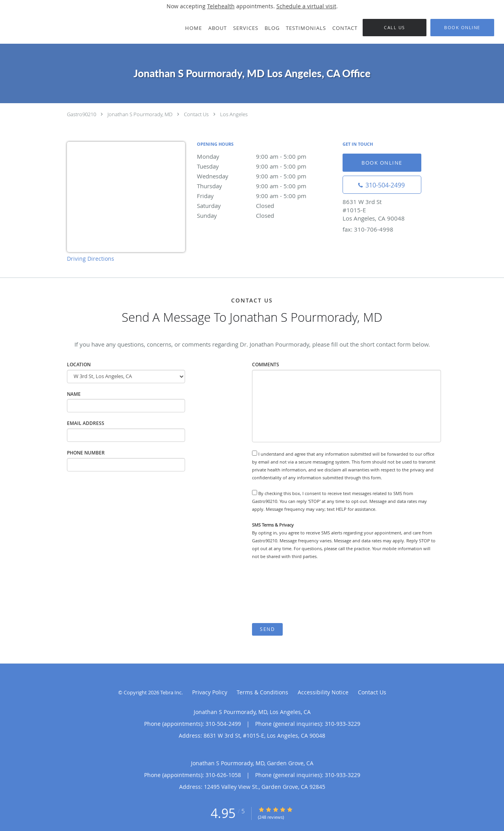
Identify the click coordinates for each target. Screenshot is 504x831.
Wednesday (266, 176)
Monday (266, 156)
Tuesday (266, 166)
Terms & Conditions (262, 692)
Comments (266, 364)
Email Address (86, 423)
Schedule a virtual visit (306, 6)
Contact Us (196, 114)
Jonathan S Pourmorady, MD (140, 114)
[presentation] (312, 592)
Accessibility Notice (323, 692)
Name (74, 394)
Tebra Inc (171, 692)
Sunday (266, 215)
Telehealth (221, 6)
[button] (462, 28)
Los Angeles (234, 114)
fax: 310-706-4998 (368, 229)
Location (79, 364)
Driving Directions (91, 259)
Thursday (266, 186)
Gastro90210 (82, 114)
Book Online (382, 163)
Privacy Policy (210, 692)
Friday (266, 196)
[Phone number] (382, 185)
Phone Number (86, 453)
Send (267, 629)
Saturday (266, 206)
